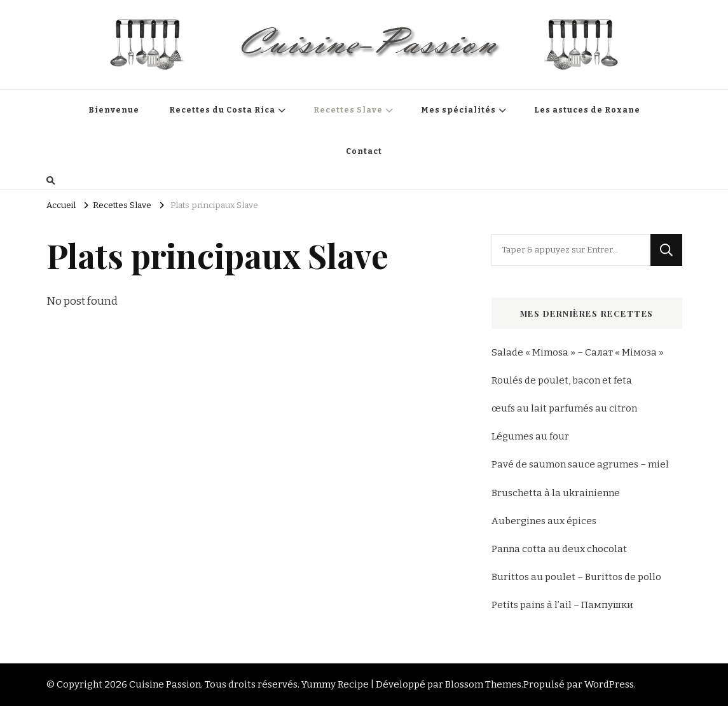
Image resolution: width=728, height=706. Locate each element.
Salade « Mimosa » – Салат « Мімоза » (578, 352)
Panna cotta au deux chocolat (559, 549)
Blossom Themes (483, 684)
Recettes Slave (348, 110)
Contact (364, 151)
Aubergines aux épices (544, 521)
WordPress (609, 684)
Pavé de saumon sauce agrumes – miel (580, 464)
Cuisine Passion (165, 684)
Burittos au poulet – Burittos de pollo (576, 577)
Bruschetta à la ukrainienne (556, 493)
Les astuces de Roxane (587, 110)
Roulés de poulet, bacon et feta (562, 380)
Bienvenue (114, 110)
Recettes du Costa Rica (222, 110)
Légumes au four (530, 436)
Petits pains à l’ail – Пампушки (562, 605)
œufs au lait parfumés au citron (564, 408)
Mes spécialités (458, 110)
